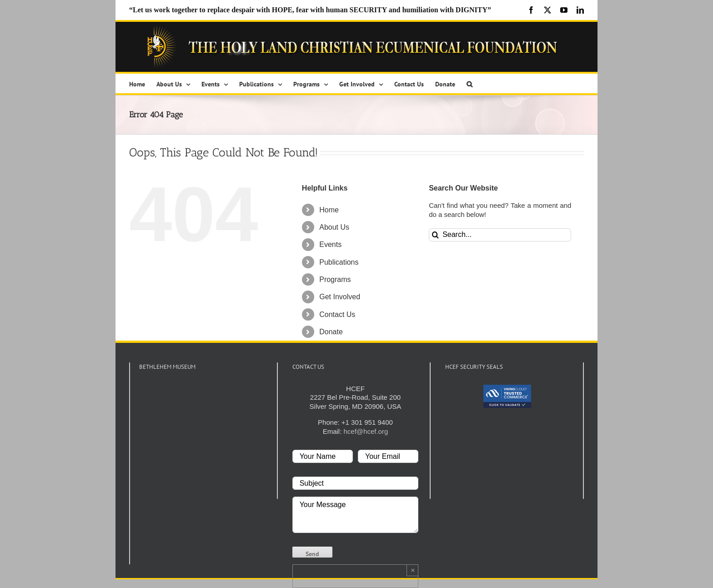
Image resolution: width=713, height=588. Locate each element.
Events (330, 244)
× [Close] (413, 570)
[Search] (435, 235)
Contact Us (337, 314)
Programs (335, 279)
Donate (331, 332)
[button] (469, 83)
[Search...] (500, 235)
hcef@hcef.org (366, 431)
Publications (339, 262)
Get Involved (340, 297)
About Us (334, 227)
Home (329, 210)
